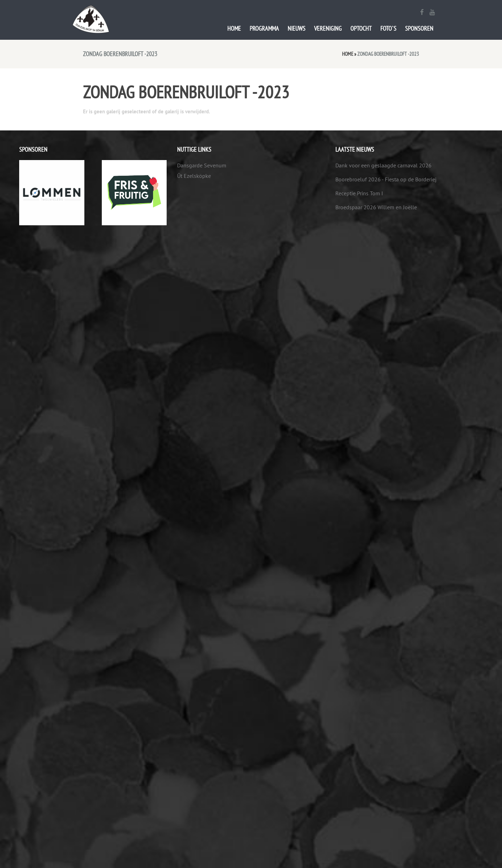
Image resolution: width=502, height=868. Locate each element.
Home (234, 28)
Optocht (361, 28)
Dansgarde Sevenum (202, 165)
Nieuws (296, 28)
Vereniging (328, 28)
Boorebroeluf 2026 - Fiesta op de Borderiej (386, 179)
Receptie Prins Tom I (359, 193)
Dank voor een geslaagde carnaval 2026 (383, 165)
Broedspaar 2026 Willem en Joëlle (376, 207)
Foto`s (388, 28)
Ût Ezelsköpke (194, 176)
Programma (264, 28)
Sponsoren (419, 28)
